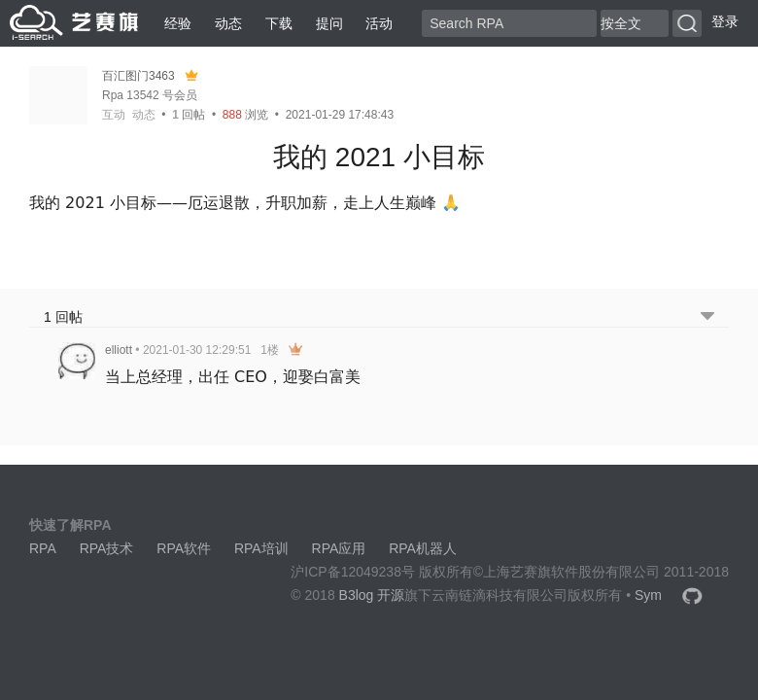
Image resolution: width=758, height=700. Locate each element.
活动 (379, 23)
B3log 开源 (372, 595)
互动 (114, 115)
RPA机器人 (423, 548)
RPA (43, 548)
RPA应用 (339, 548)
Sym (648, 595)
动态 (228, 23)
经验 (178, 23)
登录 (725, 21)
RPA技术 (107, 548)
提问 (329, 23)
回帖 (189, 115)
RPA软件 (184, 548)
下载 (279, 23)
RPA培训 (261, 548)
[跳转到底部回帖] (707, 317)
